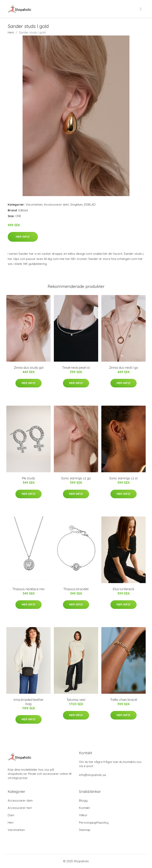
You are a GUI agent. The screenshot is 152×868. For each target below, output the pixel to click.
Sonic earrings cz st (123, 478)
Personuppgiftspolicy (94, 822)
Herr (11, 822)
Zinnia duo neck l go (124, 368)
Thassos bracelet (76, 589)
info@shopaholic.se (93, 775)
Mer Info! (23, 237)
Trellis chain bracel (124, 700)
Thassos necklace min (28, 589)
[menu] (141, 9)
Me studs (28, 478)
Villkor (83, 815)
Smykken (76, 205)
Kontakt (84, 808)
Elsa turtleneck (123, 589)
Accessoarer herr (20, 808)
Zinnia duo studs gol (29, 368)
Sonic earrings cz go (76, 478)
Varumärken (34, 205)
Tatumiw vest (76, 700)
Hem (11, 32)
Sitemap (85, 830)
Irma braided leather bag (29, 702)
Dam (11, 815)
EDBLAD (90, 205)
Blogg (83, 800)
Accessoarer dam (56, 205)
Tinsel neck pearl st (76, 368)
